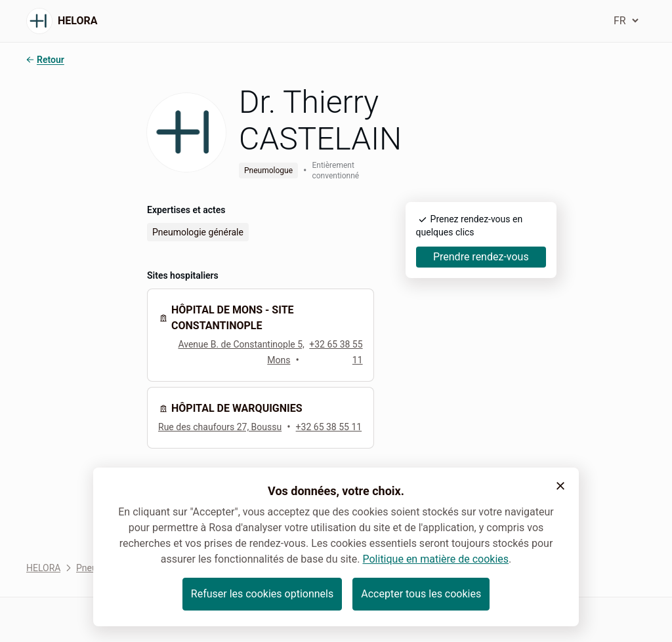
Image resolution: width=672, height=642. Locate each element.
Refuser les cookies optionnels (262, 594)
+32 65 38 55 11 (329, 427)
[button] (560, 486)
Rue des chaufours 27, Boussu (220, 427)
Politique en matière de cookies (435, 559)
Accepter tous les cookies (421, 594)
